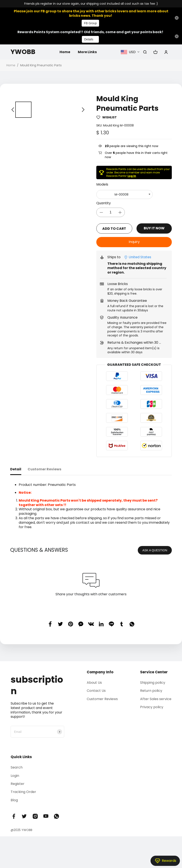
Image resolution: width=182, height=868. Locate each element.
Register (18, 784)
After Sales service (156, 699)
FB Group (90, 23)
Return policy (151, 690)
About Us (94, 682)
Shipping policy (153, 682)
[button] (13, 110)
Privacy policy (152, 707)
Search (17, 767)
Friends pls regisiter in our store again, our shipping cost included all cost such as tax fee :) (91, 4)
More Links (87, 52)
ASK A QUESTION (155, 550)
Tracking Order (23, 792)
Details (89, 40)
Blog (14, 800)
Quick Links (21, 757)
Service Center (154, 672)
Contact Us (96, 690)
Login (15, 775)
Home (65, 52)
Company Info (100, 672)
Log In (132, 176)
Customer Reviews (102, 699)
